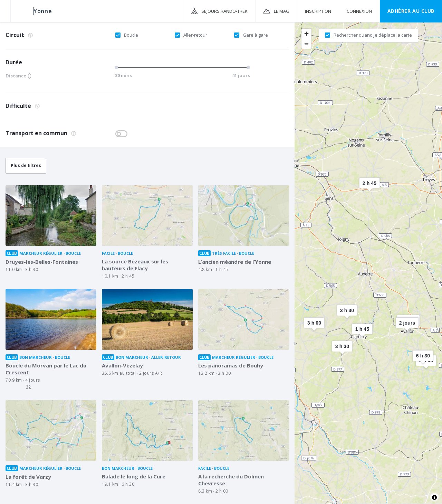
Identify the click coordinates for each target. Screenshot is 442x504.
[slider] (117, 67)
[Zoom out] (306, 44)
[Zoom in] (306, 34)
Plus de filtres (26, 165)
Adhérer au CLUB (411, 11)
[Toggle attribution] (434, 497)
